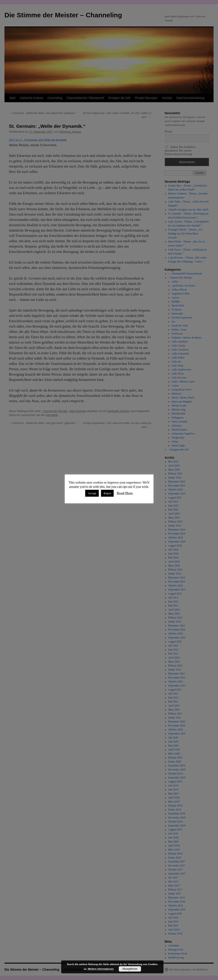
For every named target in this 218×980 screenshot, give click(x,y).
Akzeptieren (130, 969)
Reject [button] (107, 493)
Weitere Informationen (101, 969)
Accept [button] (92, 493)
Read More (125, 493)
